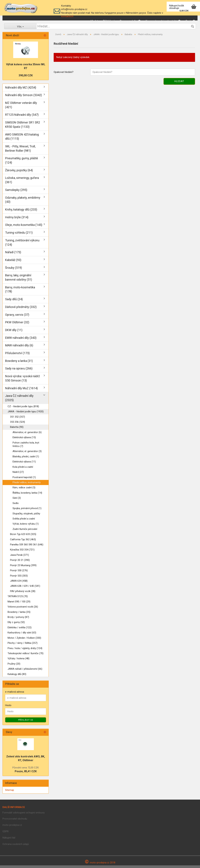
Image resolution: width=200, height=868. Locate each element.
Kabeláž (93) (13, 263)
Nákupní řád (9, 840)
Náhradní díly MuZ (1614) (21, 391)
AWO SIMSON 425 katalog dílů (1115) (22, 139)
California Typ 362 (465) (23, 542)
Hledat (94, 21)
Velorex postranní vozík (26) (23, 609)
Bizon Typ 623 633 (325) (23, 537)
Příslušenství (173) (17, 356)
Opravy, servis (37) (17, 317)
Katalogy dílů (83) (17, 677)
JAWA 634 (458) (19, 583)
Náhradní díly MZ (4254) (21, 90)
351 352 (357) (18, 419)
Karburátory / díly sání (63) (22, 635)
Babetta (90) (17, 430)
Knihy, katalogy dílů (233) (21, 212)
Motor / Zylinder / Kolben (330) (24, 640)
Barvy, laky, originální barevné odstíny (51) (19, 280)
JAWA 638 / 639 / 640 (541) (25, 589)
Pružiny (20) (14, 666)
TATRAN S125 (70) (18, 599)
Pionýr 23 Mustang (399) (23, 568)
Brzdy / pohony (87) (18, 620)
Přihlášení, (109, 21)
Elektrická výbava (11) (24, 464)
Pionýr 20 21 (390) (20, 563)
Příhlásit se (26, 723)
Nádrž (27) (18, 475)
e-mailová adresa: (15, 694)
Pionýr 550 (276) (19, 573)
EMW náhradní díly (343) (21, 340)
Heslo (8, 708)
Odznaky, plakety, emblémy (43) (23, 202)
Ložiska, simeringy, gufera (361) (22, 183)
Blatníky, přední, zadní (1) (26, 459)
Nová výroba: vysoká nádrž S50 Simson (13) (22, 381)
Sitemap (10, 793)
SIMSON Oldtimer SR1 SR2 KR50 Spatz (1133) (23, 127)
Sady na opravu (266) (19, 371)
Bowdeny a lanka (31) (19, 363)
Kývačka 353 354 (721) (22, 552)
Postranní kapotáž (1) (24, 480)
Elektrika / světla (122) (20, 630)
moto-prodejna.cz (12, 828)
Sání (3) (17, 501)
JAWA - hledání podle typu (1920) (26, 414)
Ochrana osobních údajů (16, 847)
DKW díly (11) (14, 333)
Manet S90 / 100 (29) (19, 604)
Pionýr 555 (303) (19, 578)
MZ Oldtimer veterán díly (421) (21, 108)
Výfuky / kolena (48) (18, 661)
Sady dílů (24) (14, 302)
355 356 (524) (18, 425)
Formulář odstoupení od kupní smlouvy (24, 815)
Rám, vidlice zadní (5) (24, 490)
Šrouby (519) (14, 270)
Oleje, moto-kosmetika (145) (24, 227)
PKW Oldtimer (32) (17, 325)
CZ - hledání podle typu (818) (23, 409)
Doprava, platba (130, 21)
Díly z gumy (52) (16, 625)
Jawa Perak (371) (19, 558)
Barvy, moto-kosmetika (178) (20, 292)
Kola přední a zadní (23, 470)
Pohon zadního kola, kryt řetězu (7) (26, 447)
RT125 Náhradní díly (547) (22, 117)
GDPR (6, 834)
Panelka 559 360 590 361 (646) (27, 547)
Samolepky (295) (16, 192)
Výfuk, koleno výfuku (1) (26, 526)
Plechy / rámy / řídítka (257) (23, 646)
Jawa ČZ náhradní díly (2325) (19, 401)
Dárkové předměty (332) (21, 310)
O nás (190, 21)
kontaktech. (68, 16)
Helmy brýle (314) (17, 220)
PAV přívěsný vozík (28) (23, 594)
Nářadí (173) (13, 255)
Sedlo (16, 506)
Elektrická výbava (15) (24, 440)
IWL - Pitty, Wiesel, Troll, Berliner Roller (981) (20, 151)
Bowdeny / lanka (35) (19, 615)
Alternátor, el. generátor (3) (27, 454)
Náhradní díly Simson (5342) (24, 98)
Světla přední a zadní (24, 521)
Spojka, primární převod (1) (27, 511)
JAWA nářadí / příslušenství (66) (25, 671)
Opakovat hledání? (64, 75)
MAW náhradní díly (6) (19, 348)
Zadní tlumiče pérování (25, 532)
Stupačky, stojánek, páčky (26, 516)
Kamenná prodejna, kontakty (163, 21)
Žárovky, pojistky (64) (19, 173)
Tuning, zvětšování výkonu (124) (22, 245)
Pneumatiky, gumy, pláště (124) (22, 163)
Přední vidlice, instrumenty (27, 485)
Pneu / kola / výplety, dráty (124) (25, 651)
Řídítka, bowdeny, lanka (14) (27, 495)
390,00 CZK (26, 78)
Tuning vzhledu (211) (19, 235)
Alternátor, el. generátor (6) (27, 435)
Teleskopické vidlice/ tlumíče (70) (26, 656)
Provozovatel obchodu (15, 821)
